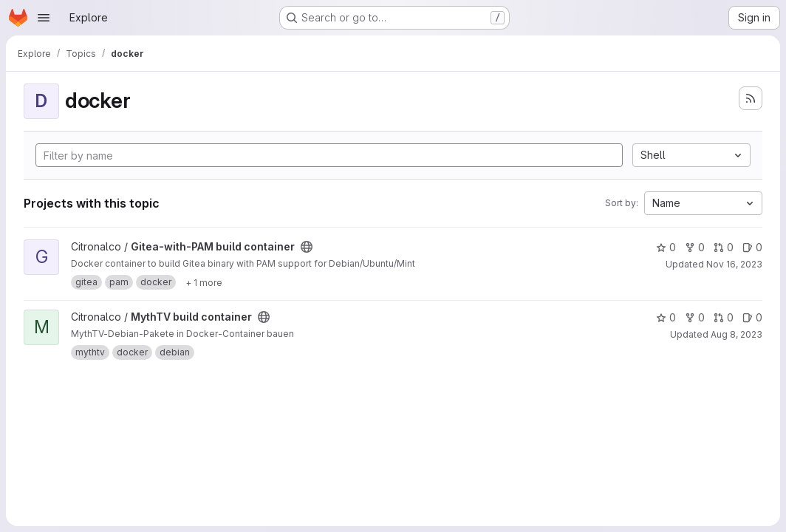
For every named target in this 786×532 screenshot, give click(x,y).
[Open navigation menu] (44, 18)
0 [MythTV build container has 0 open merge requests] (724, 317)
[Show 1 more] (204, 282)
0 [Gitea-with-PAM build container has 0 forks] (695, 247)
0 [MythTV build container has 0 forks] (695, 317)
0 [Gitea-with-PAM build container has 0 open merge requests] (724, 247)
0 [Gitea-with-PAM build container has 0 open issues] (752, 247)
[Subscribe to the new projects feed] (751, 98)
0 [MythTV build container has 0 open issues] (752, 317)
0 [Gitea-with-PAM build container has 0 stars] (666, 247)
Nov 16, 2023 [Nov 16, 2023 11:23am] (734, 264)
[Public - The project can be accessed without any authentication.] (307, 247)
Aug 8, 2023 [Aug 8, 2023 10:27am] (737, 334)
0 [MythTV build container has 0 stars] (666, 317)
